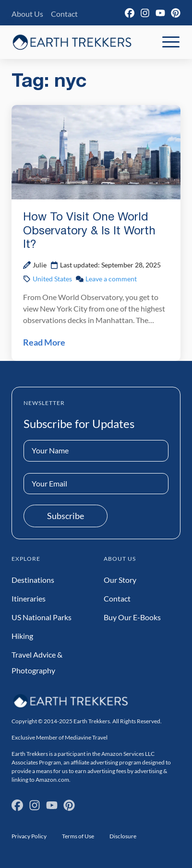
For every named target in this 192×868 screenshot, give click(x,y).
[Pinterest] (176, 13)
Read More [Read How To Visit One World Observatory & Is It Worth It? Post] (44, 342)
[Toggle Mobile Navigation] (171, 42)
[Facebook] (130, 13)
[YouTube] (160, 13)
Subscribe (66, 516)
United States (52, 279)
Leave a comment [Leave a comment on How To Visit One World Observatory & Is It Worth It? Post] (111, 279)
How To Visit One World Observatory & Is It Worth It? (89, 231)
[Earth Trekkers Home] (72, 42)
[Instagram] (145, 13)
